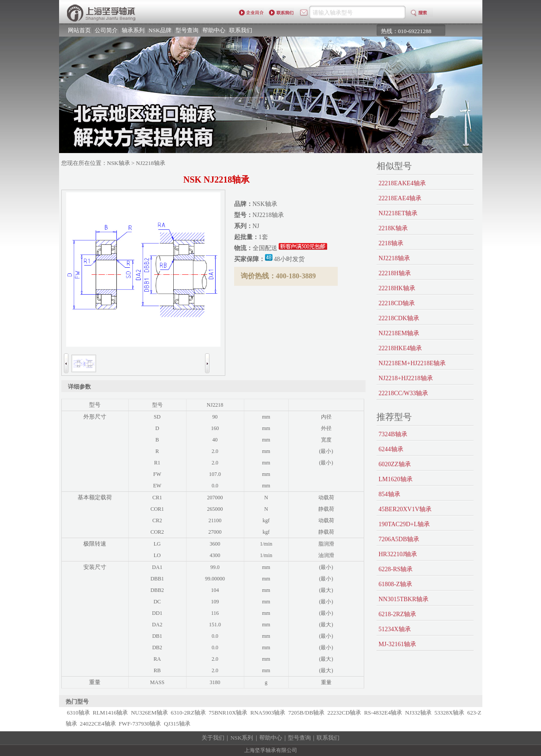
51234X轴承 (395, 629)
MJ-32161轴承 (398, 644)
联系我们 (241, 30)
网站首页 (79, 30)
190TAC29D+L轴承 (404, 524)
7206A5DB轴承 (399, 539)
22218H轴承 (395, 273)
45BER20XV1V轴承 (405, 509)
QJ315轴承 (177, 724)
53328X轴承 (449, 713)
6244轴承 (391, 449)
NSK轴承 (119, 163)
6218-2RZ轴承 (398, 614)
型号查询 (187, 30)
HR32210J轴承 (398, 554)
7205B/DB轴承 (306, 713)
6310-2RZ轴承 (188, 713)
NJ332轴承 (418, 713)
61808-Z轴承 (395, 584)
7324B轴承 (393, 434)
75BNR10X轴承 (228, 713)
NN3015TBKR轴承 (404, 599)
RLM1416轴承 (110, 713)
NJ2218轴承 (395, 258)
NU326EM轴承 (149, 713)
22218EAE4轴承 (400, 198)
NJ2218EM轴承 (399, 333)
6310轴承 (78, 713)
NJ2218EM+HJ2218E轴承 (412, 363)
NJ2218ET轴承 (398, 213)
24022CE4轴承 (98, 724)
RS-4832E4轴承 (383, 713)
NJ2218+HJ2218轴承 (406, 378)
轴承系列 (133, 30)
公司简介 (106, 30)
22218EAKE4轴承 (402, 183)
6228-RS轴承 (396, 569)
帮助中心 (214, 30)
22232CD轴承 (345, 713)
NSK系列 (242, 738)
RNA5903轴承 (268, 713)
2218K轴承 (393, 228)
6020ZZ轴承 (395, 464)
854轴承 (390, 494)
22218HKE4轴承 (401, 348)
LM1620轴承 (396, 479)
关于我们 (213, 738)
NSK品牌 (160, 30)
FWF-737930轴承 (140, 724)
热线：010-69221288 (406, 31)
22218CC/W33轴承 (404, 393)
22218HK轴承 (397, 288)
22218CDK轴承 (399, 318)
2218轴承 (391, 243)
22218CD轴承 (397, 303)
